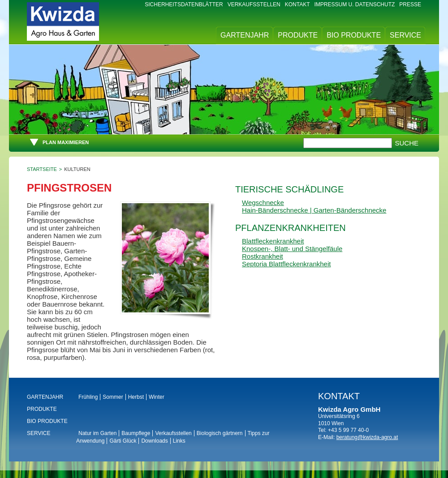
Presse (410, 4)
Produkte (298, 35)
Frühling (88, 397)
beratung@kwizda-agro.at (367, 437)
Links (179, 441)
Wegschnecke (263, 203)
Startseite (42, 169)
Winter (157, 397)
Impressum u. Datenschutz (355, 4)
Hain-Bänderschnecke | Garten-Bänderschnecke (314, 210)
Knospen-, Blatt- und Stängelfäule (292, 249)
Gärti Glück (123, 441)
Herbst (136, 397)
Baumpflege (136, 433)
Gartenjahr (245, 35)
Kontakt (297, 4)
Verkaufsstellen (254, 4)
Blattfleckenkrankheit (273, 241)
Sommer (113, 397)
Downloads (154, 441)
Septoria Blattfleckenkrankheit (286, 264)
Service (405, 35)
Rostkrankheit (263, 256)
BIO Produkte (354, 35)
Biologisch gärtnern (220, 433)
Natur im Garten (97, 433)
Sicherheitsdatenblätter (184, 4)
